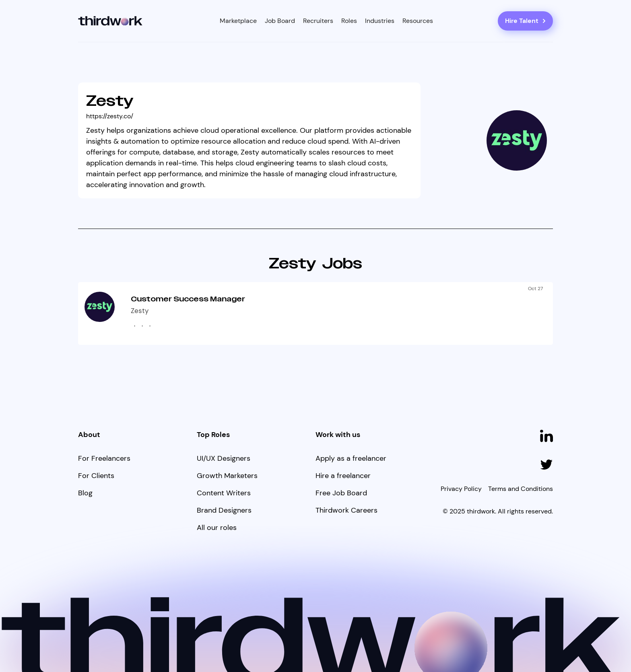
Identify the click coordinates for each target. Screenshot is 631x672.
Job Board (280, 21)
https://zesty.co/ (110, 116)
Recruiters (318, 21)
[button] (238, 21)
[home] (110, 21)
